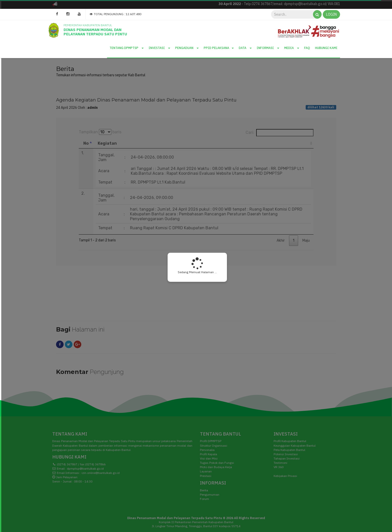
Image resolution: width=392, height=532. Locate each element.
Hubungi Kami (326, 48)
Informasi (268, 48)
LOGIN (331, 14)
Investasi (159, 48)
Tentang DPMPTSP (127, 48)
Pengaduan (187, 48)
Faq (307, 48)
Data (245, 48)
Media (292, 48)
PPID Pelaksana (219, 48)
